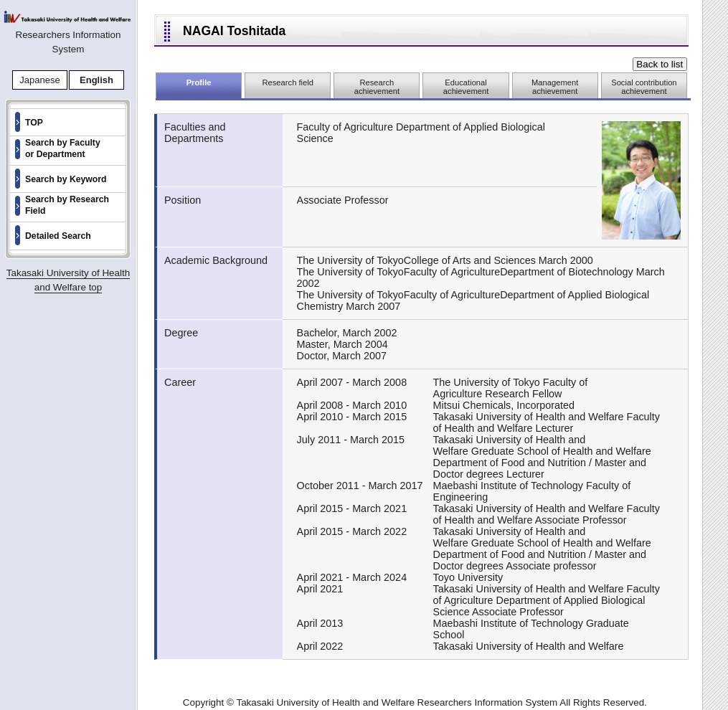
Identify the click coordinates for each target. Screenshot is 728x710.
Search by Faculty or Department (63, 148)
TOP (34, 123)
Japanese (39, 80)
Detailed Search (58, 236)
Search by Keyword (66, 179)
